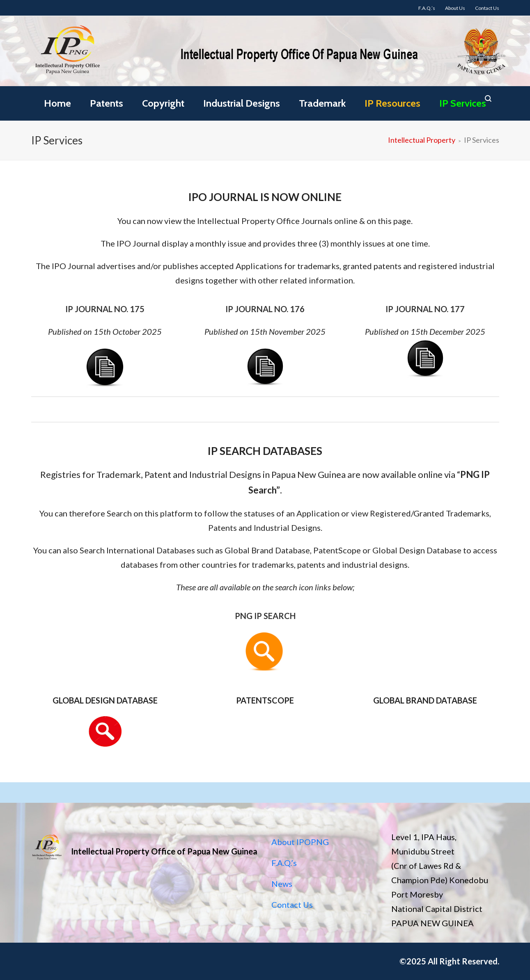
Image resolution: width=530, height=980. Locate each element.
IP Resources (392, 103)
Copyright (163, 103)
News (282, 884)
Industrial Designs (242, 103)
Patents (107, 103)
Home (57, 103)
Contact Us (292, 905)
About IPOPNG (300, 842)
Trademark (322, 103)
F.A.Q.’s (284, 863)
